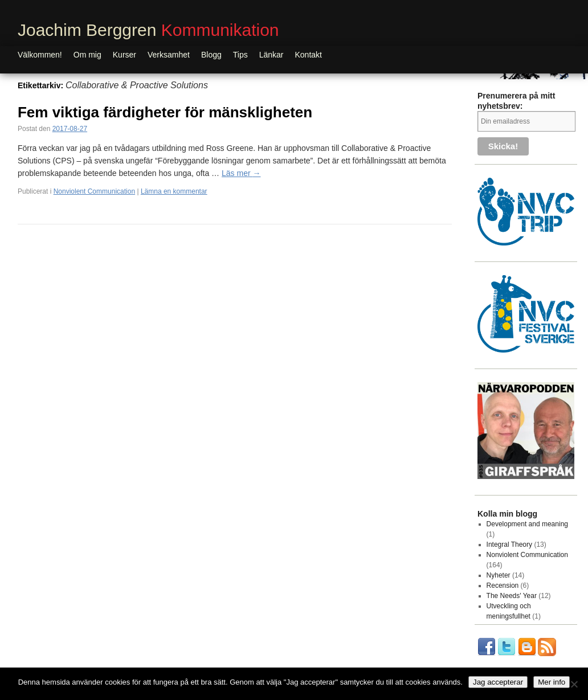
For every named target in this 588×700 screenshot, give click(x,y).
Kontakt (309, 55)
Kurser (124, 55)
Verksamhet (169, 55)
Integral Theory (510, 545)
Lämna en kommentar (174, 191)
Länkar (271, 55)
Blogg (211, 55)
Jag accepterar (498, 682)
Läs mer (241, 173)
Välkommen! (40, 55)
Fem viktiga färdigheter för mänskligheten (165, 112)
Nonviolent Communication (94, 191)
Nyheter (499, 575)
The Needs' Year (512, 596)
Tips (240, 55)
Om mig (87, 55)
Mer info (552, 682)
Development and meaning (527, 524)
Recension (503, 586)
